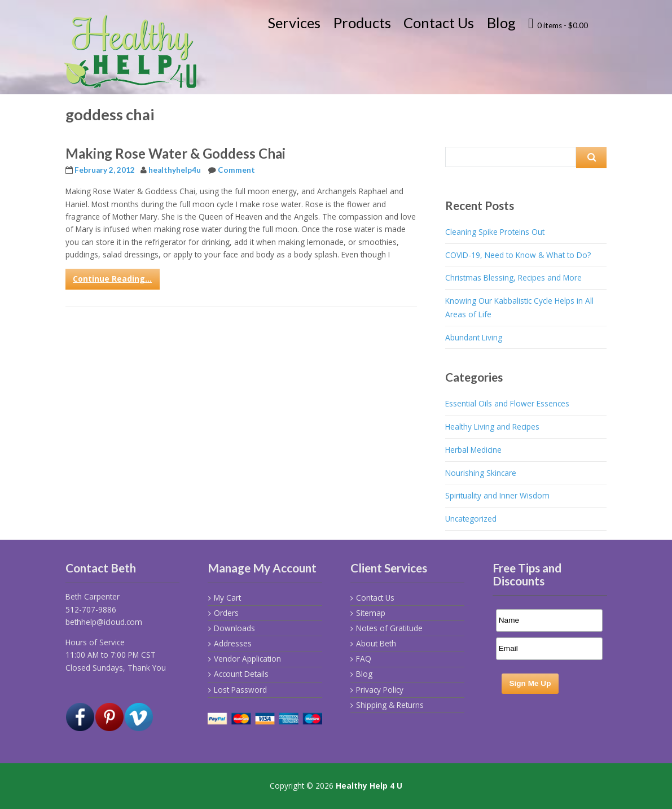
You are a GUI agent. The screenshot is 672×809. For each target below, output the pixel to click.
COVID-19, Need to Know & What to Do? (518, 255)
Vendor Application (247, 659)
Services (294, 23)
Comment (236, 170)
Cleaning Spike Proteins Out (495, 232)
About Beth (376, 643)
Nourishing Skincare (481, 473)
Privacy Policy (380, 690)
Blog (501, 23)
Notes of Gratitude (389, 628)
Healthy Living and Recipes (492, 427)
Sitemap (371, 613)
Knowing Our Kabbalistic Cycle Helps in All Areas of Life (519, 307)
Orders (226, 613)
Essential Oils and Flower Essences (507, 403)
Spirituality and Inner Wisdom (497, 495)
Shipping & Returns (390, 705)
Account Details (241, 674)
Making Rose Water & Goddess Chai (175, 153)
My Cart (227, 598)
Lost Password (240, 690)
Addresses (233, 643)
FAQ (364, 659)
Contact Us (439, 23)
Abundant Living (474, 337)
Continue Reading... (112, 279)
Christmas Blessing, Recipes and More (513, 277)
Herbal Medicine (473, 450)
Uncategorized (471, 519)
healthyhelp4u (175, 170)
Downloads (234, 628)
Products (362, 23)
